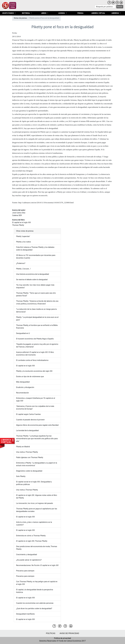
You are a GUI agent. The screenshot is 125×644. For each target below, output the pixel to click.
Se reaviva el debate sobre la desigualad (32, 280)
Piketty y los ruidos (24, 242)
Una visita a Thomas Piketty (27, 452)
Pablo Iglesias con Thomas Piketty (30, 457)
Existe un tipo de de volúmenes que (30, 376)
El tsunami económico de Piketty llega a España (35, 339)
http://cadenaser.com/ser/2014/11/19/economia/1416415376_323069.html (46, 203)
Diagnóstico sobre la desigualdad (29, 471)
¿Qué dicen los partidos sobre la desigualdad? (34, 608)
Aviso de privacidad (69, 633)
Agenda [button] (62, 13)
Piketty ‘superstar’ (23, 236)
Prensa (80, 13)
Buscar (120, 7)
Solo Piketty (21, 476)
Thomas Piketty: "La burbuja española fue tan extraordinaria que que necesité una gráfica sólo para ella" (37, 439)
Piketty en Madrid (23, 447)
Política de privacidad (62, 638)
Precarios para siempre (25, 571)
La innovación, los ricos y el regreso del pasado (35, 503)
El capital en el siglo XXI (21, 222)
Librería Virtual (98, 13)
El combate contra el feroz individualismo (32, 360)
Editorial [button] (26, 13)
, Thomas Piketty (32, 541)
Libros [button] (44, 13)
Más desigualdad (23, 382)
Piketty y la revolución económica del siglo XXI (34, 371)
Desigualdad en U (23, 333)
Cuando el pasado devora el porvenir (30, 420)
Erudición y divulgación (25, 387)
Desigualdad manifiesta (25, 614)
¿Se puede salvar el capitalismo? (29, 560)
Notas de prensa (20, 18)
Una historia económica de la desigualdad (33, 274)
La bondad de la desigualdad (27, 430)
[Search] (105, 7)
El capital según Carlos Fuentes (28, 414)
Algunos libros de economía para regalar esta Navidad (37, 425)
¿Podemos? (21, 263)
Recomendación (22, 393)
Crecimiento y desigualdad (27, 555)
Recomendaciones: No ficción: (37, 565)
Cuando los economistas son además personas (35, 603)
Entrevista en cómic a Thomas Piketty (31, 536)
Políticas (51, 633)
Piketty (23, 269)
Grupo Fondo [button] (8, 13)
